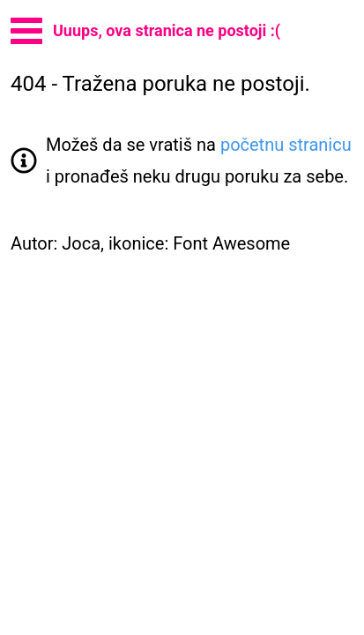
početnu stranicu (286, 145)
